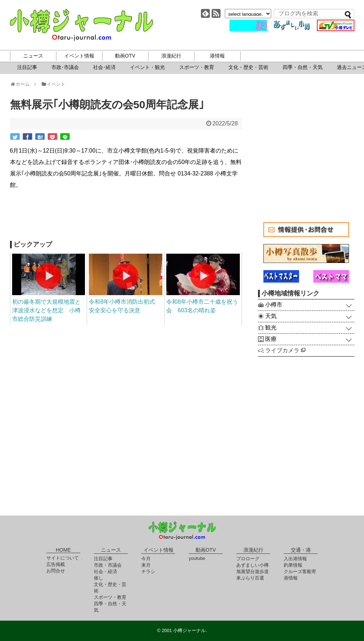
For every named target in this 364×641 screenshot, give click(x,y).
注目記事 (27, 67)
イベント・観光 (147, 67)
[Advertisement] (126, 216)
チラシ (148, 572)
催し (98, 578)
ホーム (22, 84)
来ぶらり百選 (250, 578)
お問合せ (56, 571)
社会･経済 (104, 67)
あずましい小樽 (252, 565)
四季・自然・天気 (303, 67)
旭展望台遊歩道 (252, 572)
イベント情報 (79, 56)
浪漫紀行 (171, 56)
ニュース (33, 56)
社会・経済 (105, 572)
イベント (53, 84)
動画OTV (125, 56)
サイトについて (63, 558)
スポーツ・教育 (197, 67)
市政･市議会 (65, 67)
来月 (146, 565)
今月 (146, 559)
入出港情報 (295, 559)
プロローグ (248, 559)
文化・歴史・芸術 (248, 67)
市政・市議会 (108, 565)
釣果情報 (293, 565)
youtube (197, 558)
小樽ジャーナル (82, 25)
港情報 (217, 56)
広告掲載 (56, 564)
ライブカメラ (285, 350)
